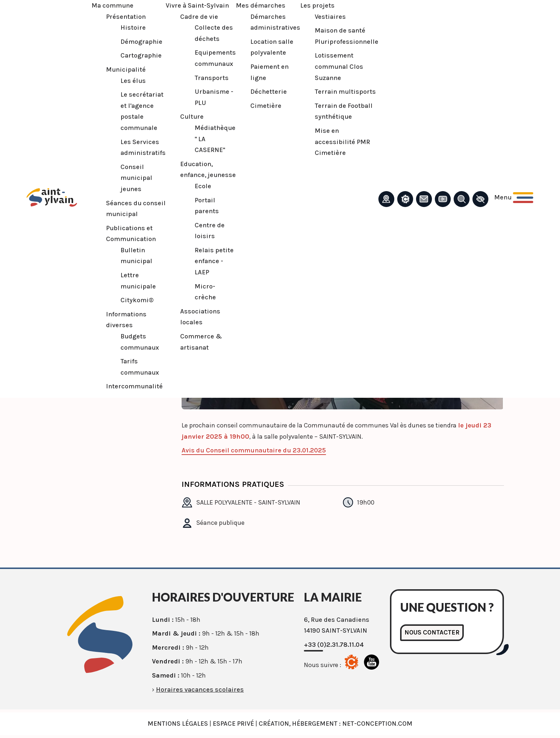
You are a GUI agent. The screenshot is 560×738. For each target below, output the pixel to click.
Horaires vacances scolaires (200, 689)
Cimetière (265, 106)
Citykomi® (136, 300)
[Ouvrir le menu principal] (513, 197)
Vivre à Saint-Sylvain (196, 5)
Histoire (132, 28)
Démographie (140, 42)
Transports (211, 78)
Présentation (125, 17)
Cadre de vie (198, 17)
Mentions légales (178, 724)
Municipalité (125, 69)
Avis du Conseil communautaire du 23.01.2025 (254, 450)
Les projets (316, 5)
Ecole (202, 186)
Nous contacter (432, 633)
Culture (191, 117)
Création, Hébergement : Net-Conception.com (336, 724)
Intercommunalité (133, 386)
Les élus (132, 81)
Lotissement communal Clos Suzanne (338, 66)
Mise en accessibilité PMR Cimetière (341, 142)
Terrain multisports (344, 92)
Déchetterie (268, 92)
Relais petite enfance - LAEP (213, 261)
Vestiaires (329, 17)
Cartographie (140, 55)
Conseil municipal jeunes (135, 178)
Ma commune (111, 5)
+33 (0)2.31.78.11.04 (334, 645)
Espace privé (233, 724)
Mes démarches (260, 5)
